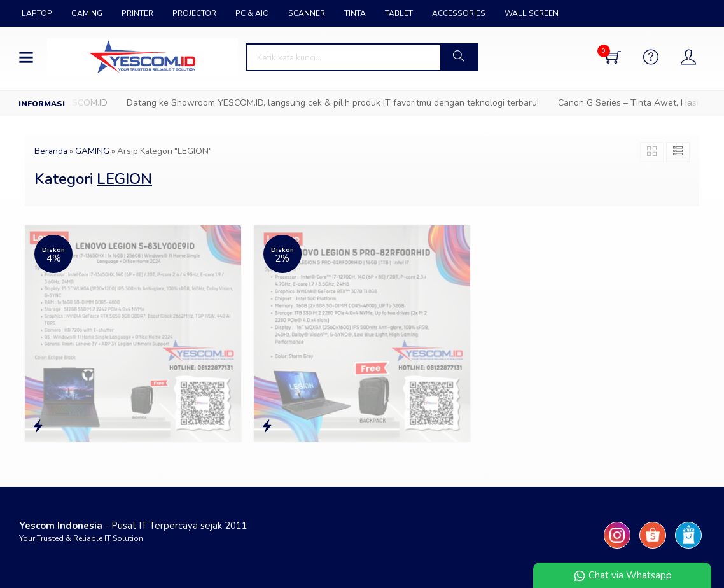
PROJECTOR (194, 13)
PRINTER (137, 13)
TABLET (399, 13)
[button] (459, 57)
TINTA (355, 13)
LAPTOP (37, 13)
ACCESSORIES (459, 13)
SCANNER (307, 13)
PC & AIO (252, 13)
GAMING (87, 13)
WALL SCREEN (532, 13)
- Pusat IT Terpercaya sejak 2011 (133, 526)
